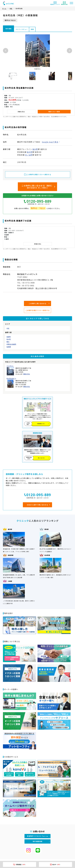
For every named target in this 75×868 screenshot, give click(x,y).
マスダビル (10, 366)
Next (69, 51)
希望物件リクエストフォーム (37, 836)
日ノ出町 (29, 155)
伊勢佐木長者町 (11, 344)
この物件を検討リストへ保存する (38, 310)
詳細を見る (27, 374)
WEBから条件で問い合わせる (37, 505)
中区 (8, 328)
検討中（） (55, 864)
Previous (6, 51)
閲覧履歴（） (20, 864)
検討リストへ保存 (54, 112)
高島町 (9, 337)
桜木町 (9, 339)
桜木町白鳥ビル (11, 378)
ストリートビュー (21, 29)
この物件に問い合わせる (37, 303)
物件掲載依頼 (37, 841)
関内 (8, 342)
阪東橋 (9, 347)
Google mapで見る (50, 142)
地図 (32, 29)
